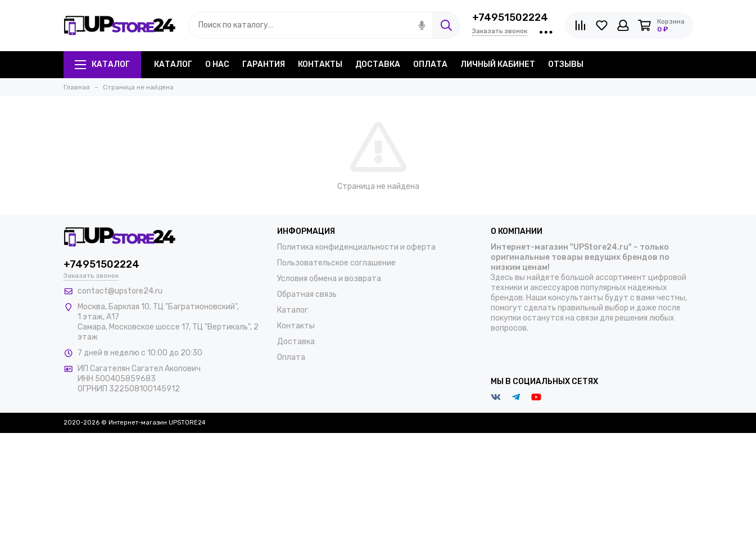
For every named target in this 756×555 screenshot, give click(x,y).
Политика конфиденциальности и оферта (356, 247)
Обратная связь (307, 294)
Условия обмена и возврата (329, 279)
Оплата (430, 64)
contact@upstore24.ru (120, 291)
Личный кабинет (498, 64)
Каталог (102, 64)
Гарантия (264, 64)
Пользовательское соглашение (336, 263)
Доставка (378, 64)
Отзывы (566, 64)
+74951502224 (510, 17)
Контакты (320, 64)
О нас (217, 64)
